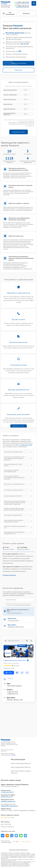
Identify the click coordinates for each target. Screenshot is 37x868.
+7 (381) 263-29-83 (23, 2)
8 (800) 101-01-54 (7, 797)
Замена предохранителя (9, 109)
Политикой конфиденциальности (22, 605)
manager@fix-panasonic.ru (10, 806)
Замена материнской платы (10, 90)
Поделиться (3, 836)
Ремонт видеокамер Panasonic (21, 767)
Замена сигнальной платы (10, 99)
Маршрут (9, 673)
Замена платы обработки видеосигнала (10, 114)
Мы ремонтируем (9, 13)
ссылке (14, 755)
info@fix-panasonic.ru (8, 801)
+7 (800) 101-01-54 (23, 6)
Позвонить (26, 13)
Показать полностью (9, 575)
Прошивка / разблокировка (10, 95)
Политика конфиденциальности (18, 850)
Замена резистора (8, 104)
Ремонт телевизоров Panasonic (21, 763)
